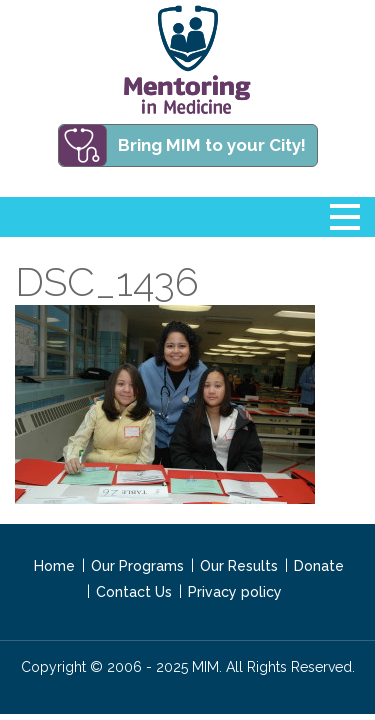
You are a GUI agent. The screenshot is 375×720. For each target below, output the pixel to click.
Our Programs (137, 566)
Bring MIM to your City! (212, 145)
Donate (319, 566)
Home (54, 566)
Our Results (239, 566)
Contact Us (134, 592)
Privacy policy (235, 592)
